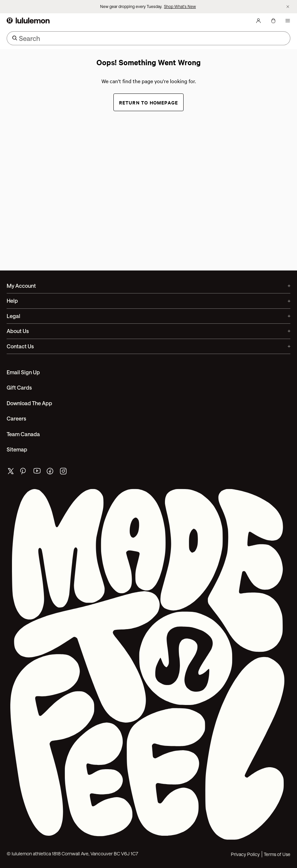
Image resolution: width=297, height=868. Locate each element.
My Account (148, 286)
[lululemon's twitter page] (11, 472)
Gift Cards (19, 387)
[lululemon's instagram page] (64, 473)
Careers (16, 418)
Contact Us (148, 346)
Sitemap (17, 449)
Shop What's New (180, 6)
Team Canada (23, 434)
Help (148, 301)
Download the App (29, 403)
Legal (148, 316)
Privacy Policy (245, 854)
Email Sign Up (23, 372)
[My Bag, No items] (273, 21)
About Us (148, 331)
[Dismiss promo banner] (288, 7)
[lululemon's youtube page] (37, 473)
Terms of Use (277, 854)
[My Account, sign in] (258, 21)
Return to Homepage (149, 102)
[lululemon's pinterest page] (24, 473)
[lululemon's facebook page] (51, 473)
